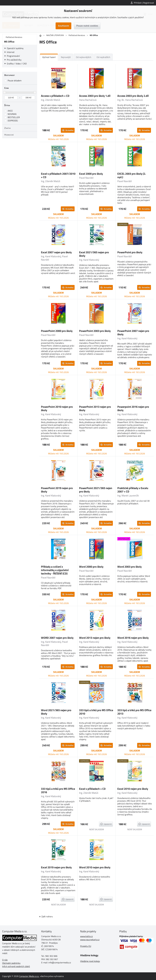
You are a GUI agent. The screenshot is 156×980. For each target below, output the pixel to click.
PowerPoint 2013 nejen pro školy (95, 408)
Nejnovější (66, 57)
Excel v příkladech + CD (92, 789)
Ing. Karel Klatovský (51, 256)
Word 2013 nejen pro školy (95, 638)
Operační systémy (15, 48)
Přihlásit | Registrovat (144, 3)
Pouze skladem (15, 81)
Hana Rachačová (88, 100)
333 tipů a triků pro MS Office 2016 (58, 790)
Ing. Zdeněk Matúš (51, 100)
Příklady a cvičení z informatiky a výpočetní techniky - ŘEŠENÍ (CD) (55, 570)
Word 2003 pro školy (129, 567)
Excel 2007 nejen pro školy (56, 252)
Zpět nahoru (47, 916)
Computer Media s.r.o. (29, 976)
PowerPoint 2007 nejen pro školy (133, 333)
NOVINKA (12, 114)
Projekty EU (86, 946)
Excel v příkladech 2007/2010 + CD (58, 175)
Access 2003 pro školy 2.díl (133, 96)
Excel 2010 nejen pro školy (133, 789)
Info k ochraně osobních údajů (16, 966)
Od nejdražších (103, 57)
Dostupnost (10, 75)
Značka (8, 128)
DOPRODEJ (13, 121)
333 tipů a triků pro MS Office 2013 (134, 712)
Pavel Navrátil (86, 178)
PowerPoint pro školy (130, 252)
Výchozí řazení (49, 57)
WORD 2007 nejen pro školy (57, 638)
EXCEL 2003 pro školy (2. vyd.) (132, 175)
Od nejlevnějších (84, 57)
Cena (7, 88)
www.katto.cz (86, 936)
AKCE (10, 111)
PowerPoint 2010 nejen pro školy (57, 408)
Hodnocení (9, 135)
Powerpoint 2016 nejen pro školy (133, 408)
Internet (11, 52)
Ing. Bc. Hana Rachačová (130, 100)
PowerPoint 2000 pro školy (57, 331)
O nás (5, 960)
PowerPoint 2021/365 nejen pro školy (96, 490)
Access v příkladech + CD (55, 96)
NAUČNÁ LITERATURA (55, 35)
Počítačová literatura (77, 35)
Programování (13, 56)
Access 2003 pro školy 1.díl (95, 96)
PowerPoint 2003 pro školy (95, 331)
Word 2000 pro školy (91, 567)
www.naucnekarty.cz (90, 940)
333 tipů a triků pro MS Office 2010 (96, 712)
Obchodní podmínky (11, 963)
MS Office (9, 42)
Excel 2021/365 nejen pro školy (94, 254)
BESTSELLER (14, 117)
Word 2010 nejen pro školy (95, 867)
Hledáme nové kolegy (90, 961)
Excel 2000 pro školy (91, 174)
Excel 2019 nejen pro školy (56, 867)
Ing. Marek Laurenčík (128, 496)
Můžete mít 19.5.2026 (58, 139)
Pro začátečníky (14, 60)
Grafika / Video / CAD (17, 64)
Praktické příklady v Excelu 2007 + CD (133, 490)
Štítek (7, 105)
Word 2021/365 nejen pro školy (56, 712)
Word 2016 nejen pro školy (133, 638)
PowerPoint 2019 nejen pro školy (57, 490)
